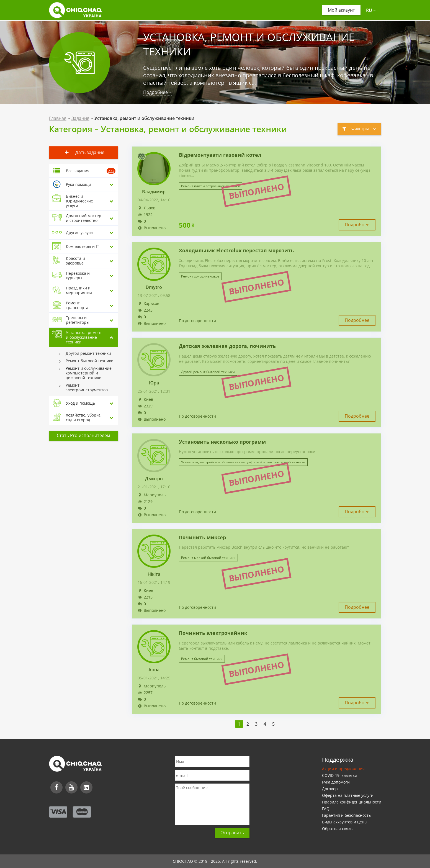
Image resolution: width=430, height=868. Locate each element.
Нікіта (154, 574)
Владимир (154, 192)
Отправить (232, 833)
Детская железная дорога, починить (227, 346)
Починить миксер (202, 538)
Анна (154, 670)
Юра (154, 383)
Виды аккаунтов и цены (345, 822)
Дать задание (84, 152)
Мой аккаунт (341, 10)
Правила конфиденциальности (352, 802)
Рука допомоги (336, 782)
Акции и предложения (343, 769)
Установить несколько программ (222, 442)
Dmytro (154, 287)
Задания (80, 118)
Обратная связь (337, 829)
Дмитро (154, 479)
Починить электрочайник (213, 633)
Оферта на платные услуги (348, 795)
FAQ (326, 809)
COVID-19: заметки (340, 775)
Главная (58, 118)
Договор (330, 789)
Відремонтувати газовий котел (220, 155)
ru (371, 10)
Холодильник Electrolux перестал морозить (236, 251)
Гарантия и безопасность (346, 815)
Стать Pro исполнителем (83, 435)
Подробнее (157, 92)
